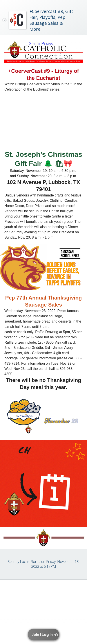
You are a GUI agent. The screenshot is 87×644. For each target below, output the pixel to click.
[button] (44, 635)
